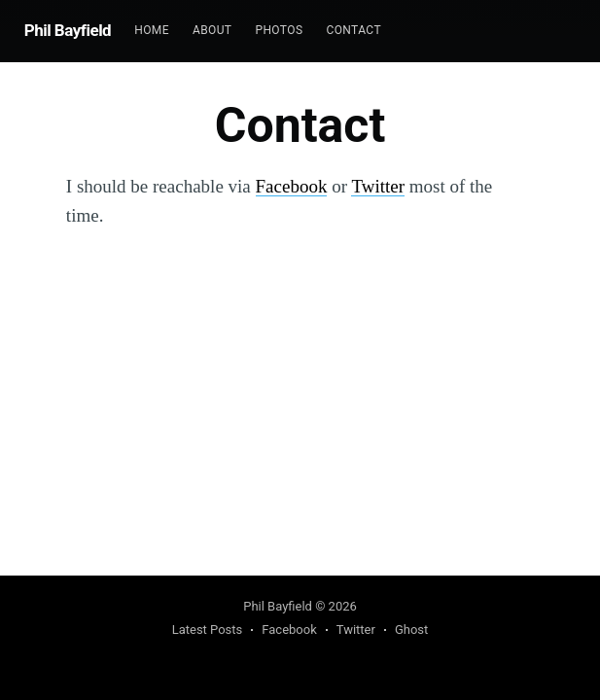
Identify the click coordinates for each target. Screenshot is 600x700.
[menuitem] (152, 31)
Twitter (378, 186)
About (212, 30)
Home (152, 30)
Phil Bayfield (68, 30)
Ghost (411, 630)
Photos (279, 30)
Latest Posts (208, 630)
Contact (353, 30)
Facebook (292, 186)
